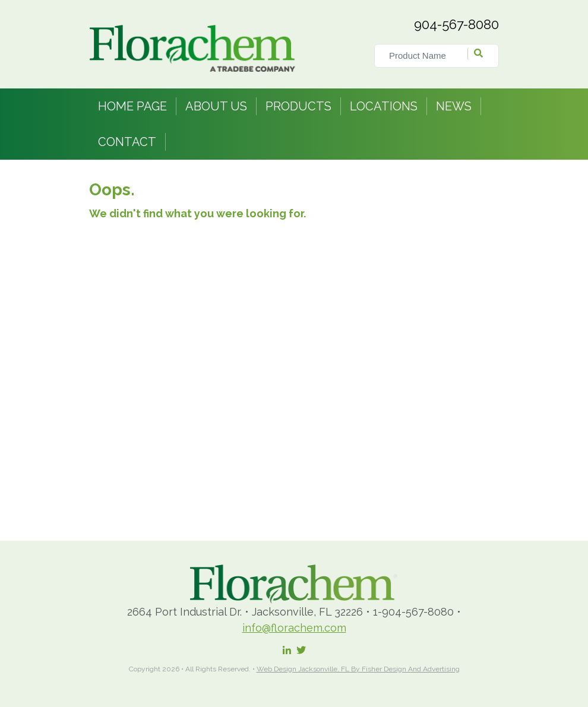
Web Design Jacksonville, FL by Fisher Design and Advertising (358, 669)
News (454, 106)
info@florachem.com (294, 628)
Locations (384, 106)
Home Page (132, 106)
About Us (216, 106)
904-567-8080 (456, 24)
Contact (127, 142)
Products (298, 106)
